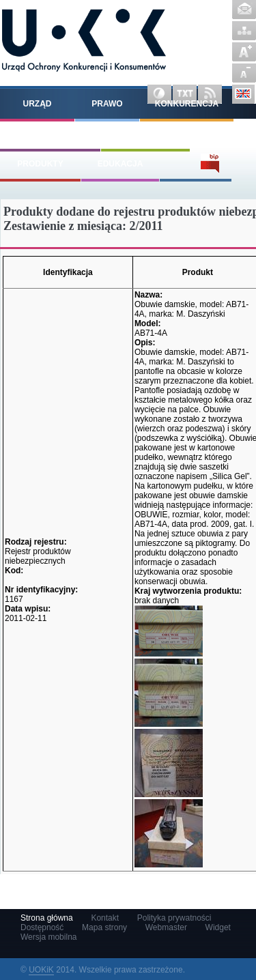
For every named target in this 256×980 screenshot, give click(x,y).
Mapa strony (244, 31)
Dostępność (42, 927)
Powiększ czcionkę (244, 52)
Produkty (40, 164)
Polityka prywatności (174, 918)
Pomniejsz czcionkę (244, 73)
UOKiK (41, 970)
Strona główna (47, 918)
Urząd (38, 104)
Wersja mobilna (48, 937)
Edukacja (120, 164)
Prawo (107, 104)
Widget (218, 927)
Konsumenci (145, 134)
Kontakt (244, 10)
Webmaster (166, 927)
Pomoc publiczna (51, 134)
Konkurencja (187, 104)
